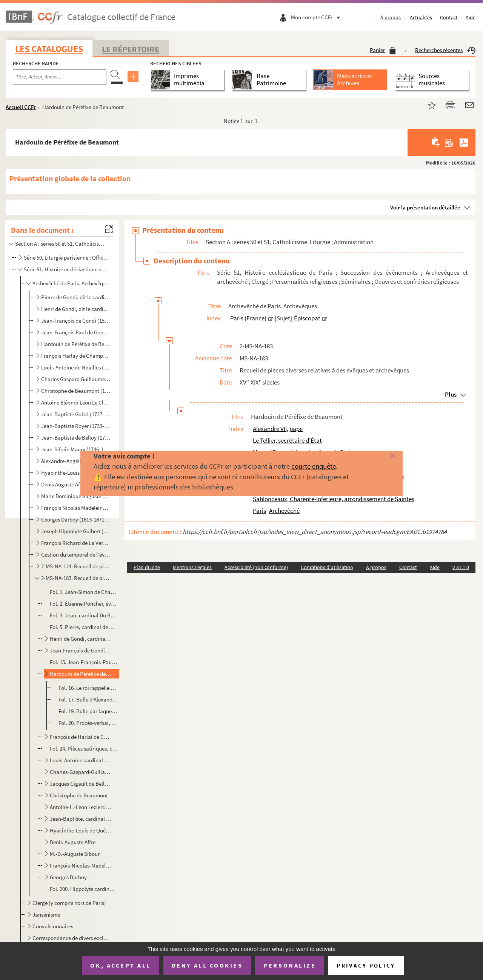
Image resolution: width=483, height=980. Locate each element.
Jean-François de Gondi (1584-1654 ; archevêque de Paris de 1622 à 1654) (76, 321)
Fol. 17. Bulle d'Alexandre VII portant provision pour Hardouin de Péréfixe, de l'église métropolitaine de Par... (88, 699)
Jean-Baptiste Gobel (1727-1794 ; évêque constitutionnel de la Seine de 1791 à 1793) (76, 414)
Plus (451, 394)
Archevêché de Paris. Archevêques (71, 283)
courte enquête (314, 466)
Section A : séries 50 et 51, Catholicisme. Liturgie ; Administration (62, 244)
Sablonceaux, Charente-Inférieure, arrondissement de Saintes (334, 499)
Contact (449, 17)
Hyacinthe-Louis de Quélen (81, 830)
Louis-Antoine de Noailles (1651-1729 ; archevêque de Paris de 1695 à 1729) (76, 367)
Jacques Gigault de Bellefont (81, 784)
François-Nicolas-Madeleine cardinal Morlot (81, 865)
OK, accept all (120, 965)
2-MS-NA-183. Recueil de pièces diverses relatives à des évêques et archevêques (76, 578)
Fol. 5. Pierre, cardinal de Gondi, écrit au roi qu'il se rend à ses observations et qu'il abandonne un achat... (84, 627)
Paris (259, 511)
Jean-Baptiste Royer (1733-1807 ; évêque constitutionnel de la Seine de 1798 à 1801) (76, 426)
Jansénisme (46, 915)
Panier (383, 50)
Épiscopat (307, 318)
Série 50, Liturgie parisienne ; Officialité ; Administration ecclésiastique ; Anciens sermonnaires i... (66, 258)
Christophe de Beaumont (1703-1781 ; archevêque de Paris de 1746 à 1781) (76, 391)
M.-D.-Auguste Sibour (75, 854)
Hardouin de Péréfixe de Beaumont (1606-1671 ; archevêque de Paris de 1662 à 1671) (76, 344)
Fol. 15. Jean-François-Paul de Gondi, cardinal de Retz (84, 662)
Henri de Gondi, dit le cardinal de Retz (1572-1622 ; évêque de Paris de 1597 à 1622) (76, 309)
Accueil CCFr (21, 107)
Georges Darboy (68, 877)
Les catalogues (49, 49)
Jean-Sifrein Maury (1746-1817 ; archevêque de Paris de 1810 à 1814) (76, 449)
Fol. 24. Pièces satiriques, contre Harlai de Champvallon (84, 748)
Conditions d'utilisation (327, 567)
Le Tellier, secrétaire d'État (287, 440)
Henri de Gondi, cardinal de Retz (81, 639)
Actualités (421, 17)
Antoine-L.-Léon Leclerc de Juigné (81, 807)
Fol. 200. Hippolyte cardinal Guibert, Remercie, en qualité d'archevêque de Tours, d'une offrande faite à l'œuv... (84, 889)
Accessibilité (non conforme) (256, 567)
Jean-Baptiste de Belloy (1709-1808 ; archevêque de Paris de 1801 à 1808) (76, 438)
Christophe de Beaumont (79, 795)
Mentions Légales (192, 567)
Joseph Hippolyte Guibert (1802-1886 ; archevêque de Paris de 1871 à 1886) (76, 531)
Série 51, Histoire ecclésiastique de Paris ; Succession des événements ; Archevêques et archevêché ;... (66, 269)
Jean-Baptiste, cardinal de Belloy (81, 819)
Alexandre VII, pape (278, 429)
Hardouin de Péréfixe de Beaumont (81, 674)
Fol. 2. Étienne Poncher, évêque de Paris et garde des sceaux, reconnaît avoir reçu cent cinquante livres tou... (84, 604)
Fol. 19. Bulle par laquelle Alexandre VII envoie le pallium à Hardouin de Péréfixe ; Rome (88, 711)
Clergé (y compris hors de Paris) (69, 903)
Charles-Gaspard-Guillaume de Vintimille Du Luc (81, 772)
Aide (471, 17)
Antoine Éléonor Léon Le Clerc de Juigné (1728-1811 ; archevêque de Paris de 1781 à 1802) (76, 402)
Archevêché (284, 511)
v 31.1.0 (461, 567)
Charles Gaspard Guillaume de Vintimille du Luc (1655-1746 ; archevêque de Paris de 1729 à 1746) (76, 379)
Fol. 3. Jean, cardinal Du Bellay (84, 615)
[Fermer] (382, 456)
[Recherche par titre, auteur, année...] (60, 77)
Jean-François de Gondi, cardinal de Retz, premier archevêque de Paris (81, 650)
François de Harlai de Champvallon (81, 737)
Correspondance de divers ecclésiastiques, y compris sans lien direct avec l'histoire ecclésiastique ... (71, 938)
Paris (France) (248, 318)
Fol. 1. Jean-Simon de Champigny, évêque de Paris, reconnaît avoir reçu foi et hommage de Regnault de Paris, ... (84, 592)
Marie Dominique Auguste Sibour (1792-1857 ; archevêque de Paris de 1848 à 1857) (76, 496)
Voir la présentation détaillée (425, 207)
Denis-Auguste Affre (73, 842)
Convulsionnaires (53, 926)
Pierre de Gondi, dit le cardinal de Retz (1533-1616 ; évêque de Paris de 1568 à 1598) (76, 297)
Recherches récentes (445, 50)
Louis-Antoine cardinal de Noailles (81, 760)
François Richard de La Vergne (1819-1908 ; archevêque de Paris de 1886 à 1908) (76, 543)
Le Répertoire (131, 49)
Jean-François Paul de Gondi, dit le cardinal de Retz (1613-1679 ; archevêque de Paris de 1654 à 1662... (76, 332)
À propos (391, 17)
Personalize (290, 965)
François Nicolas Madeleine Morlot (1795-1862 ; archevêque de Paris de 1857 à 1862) (76, 508)
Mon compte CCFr (317, 17)
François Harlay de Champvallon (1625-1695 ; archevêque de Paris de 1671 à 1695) (76, 356)
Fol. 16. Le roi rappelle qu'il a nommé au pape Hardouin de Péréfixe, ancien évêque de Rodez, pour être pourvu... (88, 688)
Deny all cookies (207, 965)
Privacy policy (366, 965)
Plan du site (147, 567)
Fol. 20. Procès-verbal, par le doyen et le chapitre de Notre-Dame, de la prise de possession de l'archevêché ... (88, 723)
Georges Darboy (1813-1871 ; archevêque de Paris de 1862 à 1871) (76, 519)
